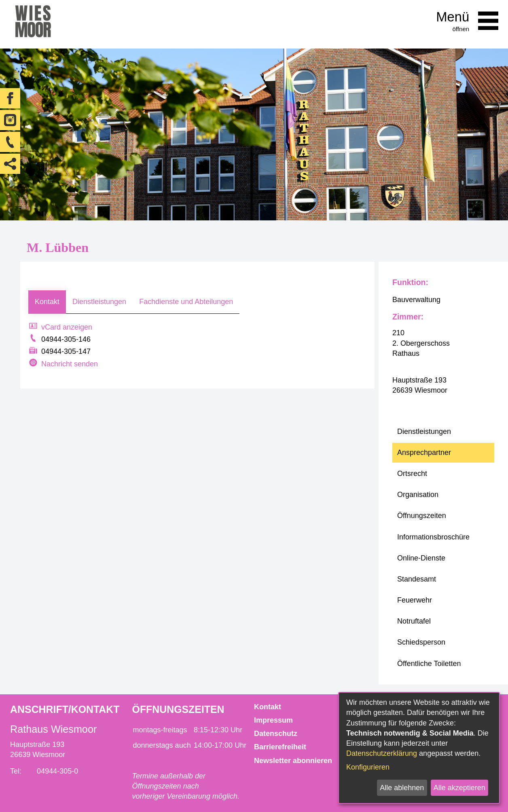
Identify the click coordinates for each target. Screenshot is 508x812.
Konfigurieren (368, 767)
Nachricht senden (70, 364)
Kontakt (47, 302)
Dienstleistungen (99, 302)
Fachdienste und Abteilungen (186, 302)
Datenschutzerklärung (382, 753)
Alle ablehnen (402, 788)
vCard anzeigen (67, 327)
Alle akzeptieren (459, 788)
